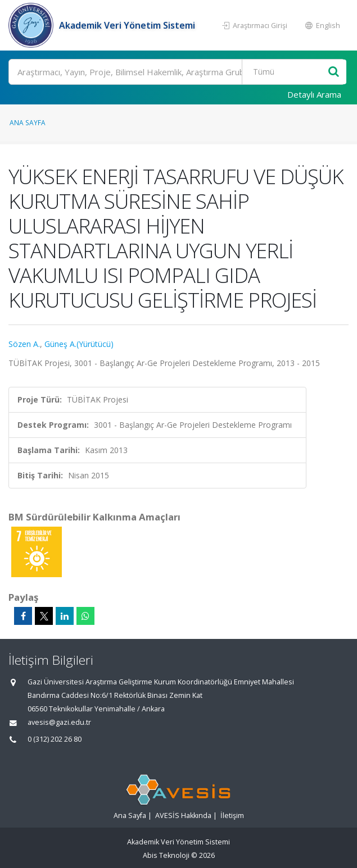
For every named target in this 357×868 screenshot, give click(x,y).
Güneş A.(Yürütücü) (79, 344)
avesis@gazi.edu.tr (59, 722)
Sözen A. (24, 344)
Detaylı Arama (314, 94)
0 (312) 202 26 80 (55, 739)
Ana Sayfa (28, 122)
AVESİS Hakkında (183, 816)
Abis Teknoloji (166, 855)
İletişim (232, 816)
